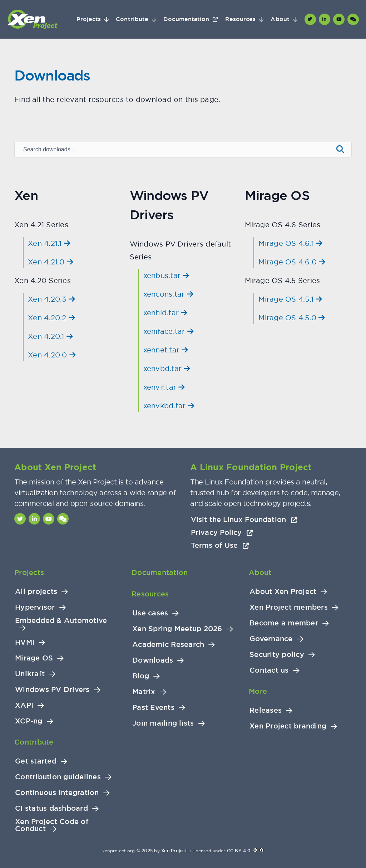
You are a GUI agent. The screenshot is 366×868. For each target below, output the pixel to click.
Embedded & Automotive (61, 621)
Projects (89, 19)
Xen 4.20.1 (50, 336)
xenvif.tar (164, 387)
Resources (241, 19)
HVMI (25, 642)
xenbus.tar (166, 275)
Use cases (150, 613)
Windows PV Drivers (52, 690)
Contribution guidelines (58, 777)
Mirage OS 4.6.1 (290, 243)
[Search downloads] (173, 150)
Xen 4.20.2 (51, 318)
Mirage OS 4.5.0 (292, 318)
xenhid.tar (165, 313)
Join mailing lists (163, 723)
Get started (36, 761)
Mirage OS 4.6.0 (292, 262)
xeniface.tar (169, 331)
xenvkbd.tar (169, 406)
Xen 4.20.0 (52, 355)
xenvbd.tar (167, 368)
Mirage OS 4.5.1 (290, 299)
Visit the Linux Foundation (244, 520)
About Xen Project (283, 592)
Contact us (269, 670)
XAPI (24, 705)
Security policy (277, 655)
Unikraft (30, 674)
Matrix (144, 692)
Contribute (132, 19)
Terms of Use (220, 545)
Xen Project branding (288, 726)
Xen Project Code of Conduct (52, 825)
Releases (266, 710)
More (258, 691)
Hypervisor (35, 607)
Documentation (186, 19)
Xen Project (174, 851)
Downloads (153, 660)
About (280, 19)
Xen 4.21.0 (51, 262)
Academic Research (168, 645)
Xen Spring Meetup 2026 (177, 629)
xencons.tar (168, 294)
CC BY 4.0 (239, 851)
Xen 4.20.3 (51, 299)
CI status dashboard (51, 808)
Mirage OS (34, 658)
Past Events (153, 708)
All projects (36, 592)
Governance (271, 639)
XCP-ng (29, 721)
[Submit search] (340, 150)
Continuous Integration (57, 793)
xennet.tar (166, 350)
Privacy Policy (222, 532)
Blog (141, 676)
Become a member (284, 623)
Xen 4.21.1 (49, 243)
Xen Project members (289, 607)
